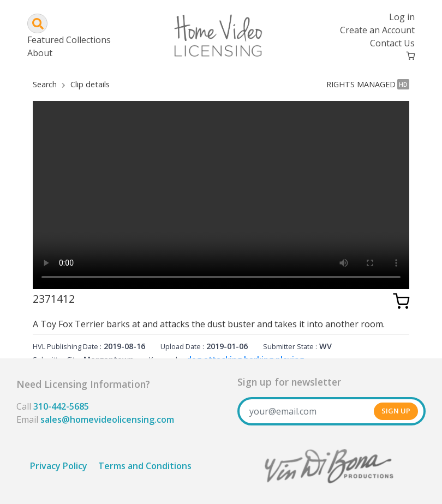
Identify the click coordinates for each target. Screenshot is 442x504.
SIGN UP (396, 411)
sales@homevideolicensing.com (107, 419)
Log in (402, 17)
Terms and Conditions (145, 466)
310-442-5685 (61, 406)
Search (45, 84)
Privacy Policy (59, 466)
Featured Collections (69, 40)
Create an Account (377, 30)
